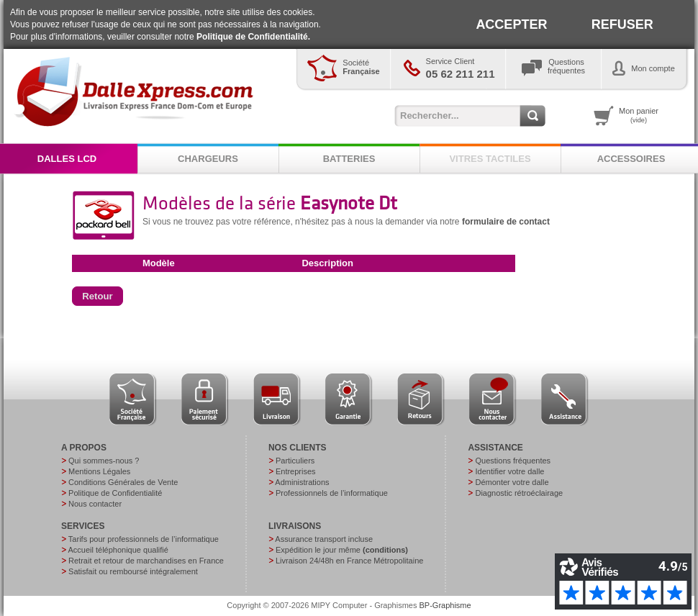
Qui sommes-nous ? (104, 461)
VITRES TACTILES (490, 159)
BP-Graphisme (445, 605)
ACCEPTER (511, 24)
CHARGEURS (208, 159)
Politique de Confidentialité (115, 493)
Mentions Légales (99, 471)
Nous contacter (95, 504)
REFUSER (622, 24)
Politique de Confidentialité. (253, 37)
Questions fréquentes (513, 461)
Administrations (302, 482)
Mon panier (639, 115)
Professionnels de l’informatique (332, 493)
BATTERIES (349, 159)
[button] (98, 296)
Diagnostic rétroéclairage (519, 493)
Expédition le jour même (342, 550)
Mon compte (653, 68)
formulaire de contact (506, 222)
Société (361, 67)
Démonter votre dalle (512, 482)
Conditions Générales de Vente (123, 482)
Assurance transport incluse (324, 539)
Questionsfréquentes (566, 66)
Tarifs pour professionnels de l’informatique (144, 539)
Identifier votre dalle (509, 471)
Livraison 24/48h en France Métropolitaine (349, 561)
